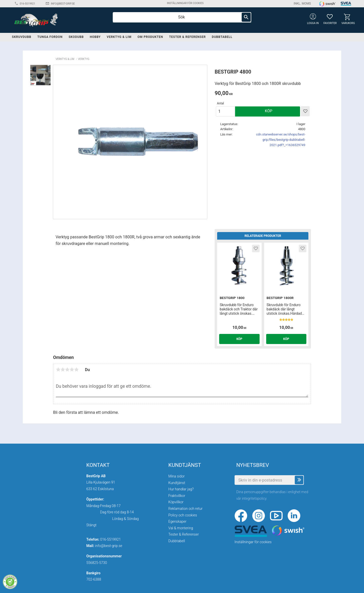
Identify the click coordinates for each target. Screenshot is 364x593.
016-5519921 (27, 4)
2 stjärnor (63, 370)
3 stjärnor (67, 370)
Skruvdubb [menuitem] (22, 37)
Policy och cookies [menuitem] (183, 515)
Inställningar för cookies (185, 3)
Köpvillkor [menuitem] (176, 502)
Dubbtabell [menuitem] (222, 37)
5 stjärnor (76, 370)
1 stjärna (58, 370)
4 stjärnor (72, 370)
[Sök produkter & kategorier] (182, 17)
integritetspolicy (254, 498)
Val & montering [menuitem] (181, 528)
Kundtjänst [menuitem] (177, 483)
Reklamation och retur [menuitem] (185, 509)
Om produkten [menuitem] (150, 37)
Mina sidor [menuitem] (176, 476)
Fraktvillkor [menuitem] (177, 496)
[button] (330, 17)
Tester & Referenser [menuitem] (187, 37)
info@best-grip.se (63, 4)
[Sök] (246, 17)
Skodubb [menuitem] (76, 37)
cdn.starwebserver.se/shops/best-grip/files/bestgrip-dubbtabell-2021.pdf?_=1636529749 (281, 140)
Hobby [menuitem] (95, 37)
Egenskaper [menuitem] (177, 521)
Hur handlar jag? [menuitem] (181, 489)
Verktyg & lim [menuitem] (119, 37)
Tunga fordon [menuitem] (50, 37)
